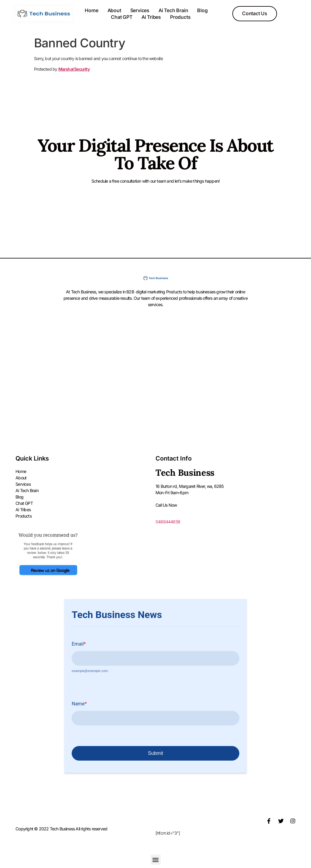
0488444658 (168, 522)
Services (140, 10)
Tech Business (185, 473)
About (114, 10)
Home (91, 10)
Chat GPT (121, 17)
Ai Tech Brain (173, 10)
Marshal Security (74, 69)
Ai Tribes (151, 17)
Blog (202, 10)
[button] (156, 860)
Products (180, 17)
